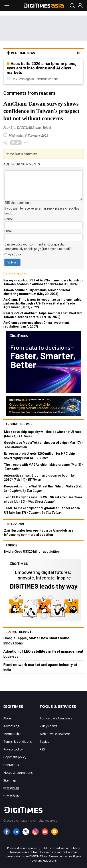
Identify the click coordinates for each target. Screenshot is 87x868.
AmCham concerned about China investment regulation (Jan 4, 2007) (36, 325)
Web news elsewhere (55, 734)
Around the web (19, 424)
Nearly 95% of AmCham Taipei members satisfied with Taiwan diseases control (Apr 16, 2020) (43, 315)
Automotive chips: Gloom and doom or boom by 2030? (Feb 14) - (39, 478)
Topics (11, 545)
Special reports (20, 632)
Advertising (11, 726)
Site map (10, 780)
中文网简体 (11, 796)
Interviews (15, 524)
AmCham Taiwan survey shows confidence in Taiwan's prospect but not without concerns (41, 111)
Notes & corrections (18, 773)
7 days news (48, 726)
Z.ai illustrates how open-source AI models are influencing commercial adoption (39, 533)
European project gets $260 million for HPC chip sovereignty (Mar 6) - (39, 456)
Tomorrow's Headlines (56, 718)
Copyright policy (15, 757)
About (8, 718)
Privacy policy (13, 749)
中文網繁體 (11, 788)
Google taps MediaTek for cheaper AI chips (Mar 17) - (43, 445)
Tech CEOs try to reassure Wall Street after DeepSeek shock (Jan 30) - (43, 499)
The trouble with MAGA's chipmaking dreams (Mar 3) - (44, 467)
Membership (12, 734)
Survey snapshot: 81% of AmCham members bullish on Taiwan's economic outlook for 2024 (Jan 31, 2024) (43, 282)
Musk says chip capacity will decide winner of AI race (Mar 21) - (43, 434)
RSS (42, 749)
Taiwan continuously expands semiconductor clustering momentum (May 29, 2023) (37, 292)
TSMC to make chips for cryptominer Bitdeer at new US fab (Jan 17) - (42, 510)
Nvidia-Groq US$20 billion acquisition (32, 552)
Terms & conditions (18, 741)
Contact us (11, 765)
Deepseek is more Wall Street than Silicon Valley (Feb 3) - (43, 489)
